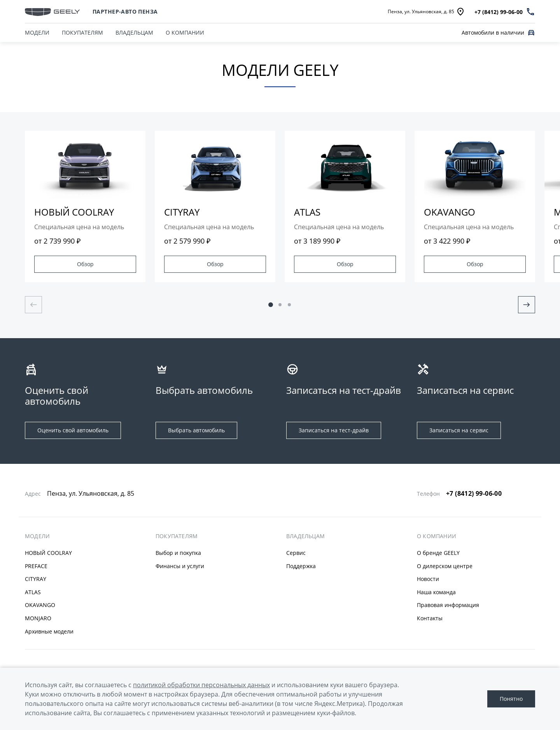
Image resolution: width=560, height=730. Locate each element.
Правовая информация (448, 605)
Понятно (511, 699)
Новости (428, 579)
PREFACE (36, 566)
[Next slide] (527, 305)
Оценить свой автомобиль (73, 430)
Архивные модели (49, 631)
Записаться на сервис (459, 430)
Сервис (296, 553)
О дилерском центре (445, 566)
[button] (271, 305)
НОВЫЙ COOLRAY (48, 553)
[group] (85, 206)
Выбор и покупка (178, 553)
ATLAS (33, 592)
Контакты (430, 618)
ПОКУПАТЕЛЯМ (82, 32)
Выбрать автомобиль (196, 430)
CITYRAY (36, 579)
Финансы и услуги (180, 566)
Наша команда (436, 592)
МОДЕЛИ (37, 536)
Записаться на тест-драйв (334, 430)
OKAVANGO (40, 605)
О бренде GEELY (438, 553)
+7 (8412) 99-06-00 (474, 493)
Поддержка (301, 566)
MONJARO (38, 618)
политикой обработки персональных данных (201, 685)
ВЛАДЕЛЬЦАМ (134, 32)
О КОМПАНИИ (185, 32)
